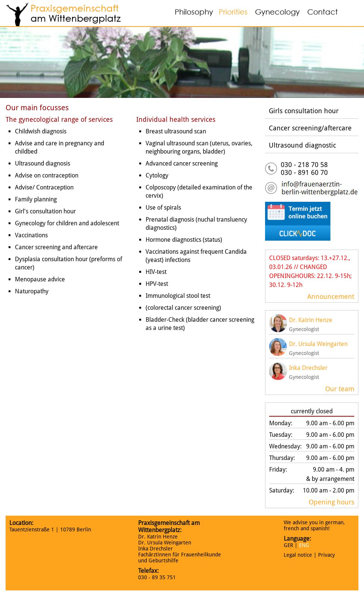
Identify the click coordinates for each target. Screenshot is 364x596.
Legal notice (298, 555)
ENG (304, 545)
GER (288, 545)
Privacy (326, 555)
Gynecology (277, 12)
